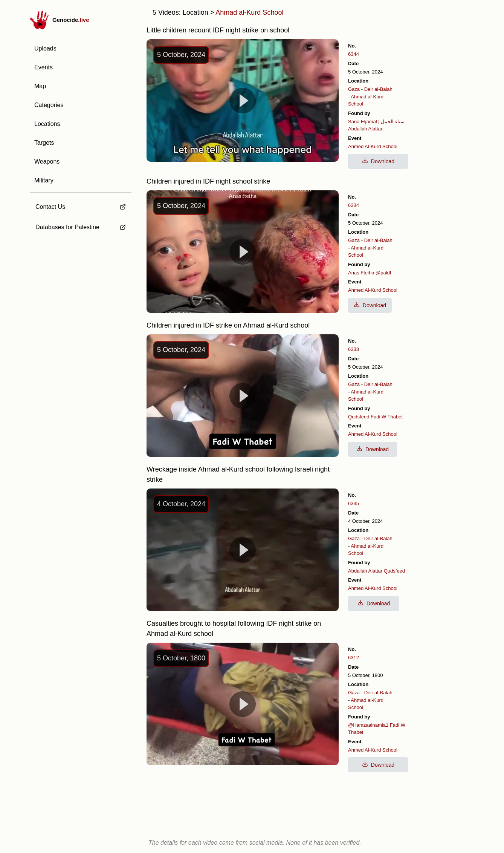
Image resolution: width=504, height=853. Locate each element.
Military (44, 180)
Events (44, 67)
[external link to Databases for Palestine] (81, 227)
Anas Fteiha (361, 273)
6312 (354, 658)
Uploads (45, 48)
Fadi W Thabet (387, 417)
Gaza (354, 89)
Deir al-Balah (378, 89)
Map (40, 86)
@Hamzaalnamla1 (368, 725)
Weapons (47, 162)
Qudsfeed (359, 417)
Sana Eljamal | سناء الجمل (376, 122)
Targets (44, 143)
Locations (47, 124)
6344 (354, 54)
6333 (354, 349)
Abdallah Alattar (365, 129)
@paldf (383, 273)
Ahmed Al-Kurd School (373, 146)
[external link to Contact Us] (81, 205)
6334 (354, 205)
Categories (49, 105)
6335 (354, 503)
